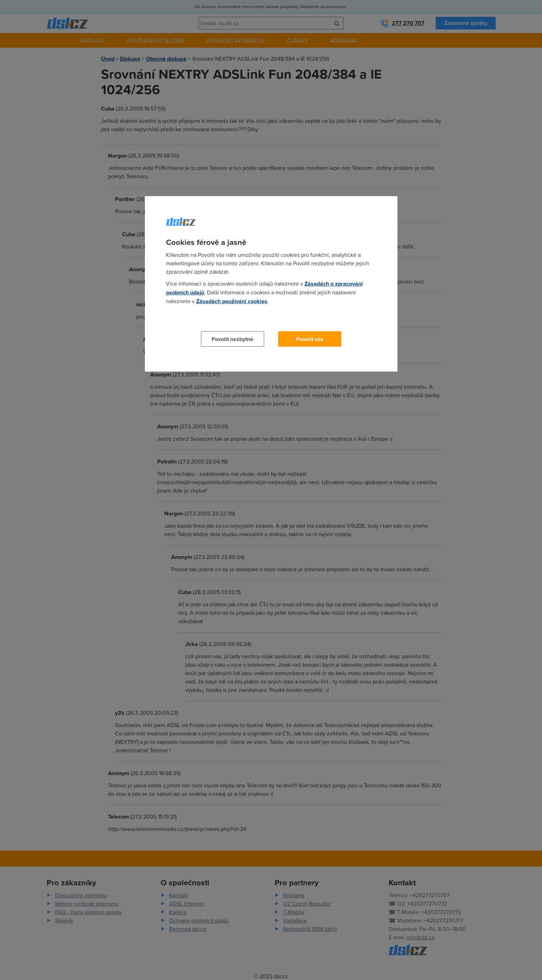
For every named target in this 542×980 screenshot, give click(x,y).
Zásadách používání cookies (232, 301)
